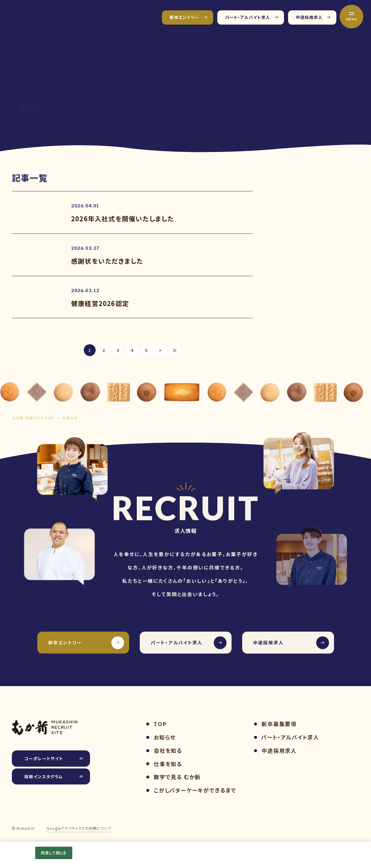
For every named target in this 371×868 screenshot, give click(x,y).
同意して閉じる (54, 853)
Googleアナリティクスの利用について (79, 828)
